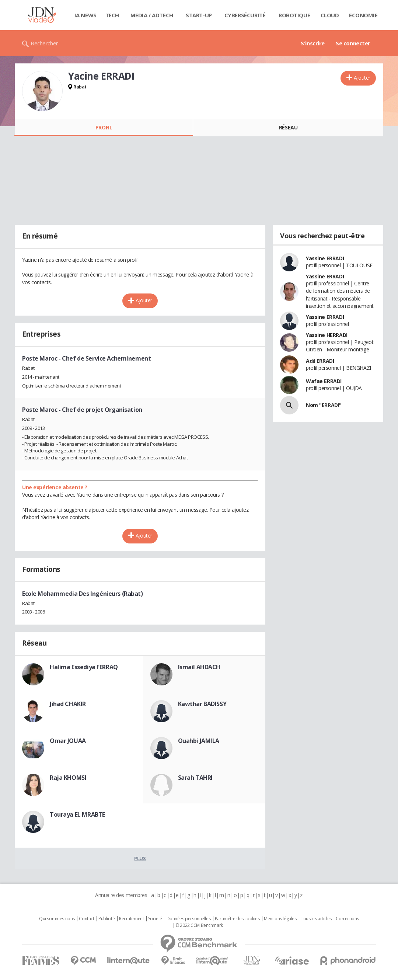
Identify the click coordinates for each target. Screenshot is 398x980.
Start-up (199, 15)
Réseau (288, 127)
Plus (140, 858)
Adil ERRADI (320, 361)
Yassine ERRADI (325, 258)
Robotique (294, 15)
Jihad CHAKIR (68, 704)
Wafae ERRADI (324, 381)
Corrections (347, 919)
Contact (86, 919)
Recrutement (131, 919)
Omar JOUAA (68, 741)
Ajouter (362, 78)
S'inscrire (313, 43)
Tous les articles (316, 919)
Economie (363, 15)
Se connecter (353, 43)
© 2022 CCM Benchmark (199, 925)
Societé (155, 919)
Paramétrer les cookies (237, 919)
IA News (85, 15)
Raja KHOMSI (68, 778)
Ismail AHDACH (199, 667)
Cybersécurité (245, 15)
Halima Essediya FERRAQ (84, 667)
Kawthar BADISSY (202, 704)
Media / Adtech (152, 15)
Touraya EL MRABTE (77, 814)
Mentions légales (280, 919)
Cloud (330, 15)
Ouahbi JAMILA (199, 741)
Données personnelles (189, 919)
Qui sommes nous (57, 919)
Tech (112, 15)
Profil (104, 127)
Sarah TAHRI (195, 778)
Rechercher (44, 43)
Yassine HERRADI (327, 335)
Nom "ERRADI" (324, 405)
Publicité (107, 919)
